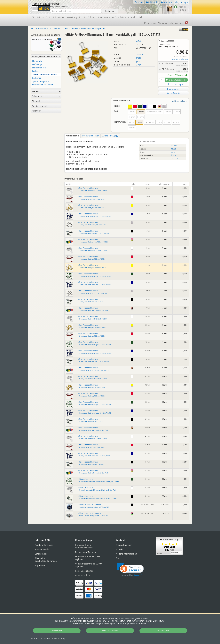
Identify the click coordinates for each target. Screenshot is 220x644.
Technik (82, 17)
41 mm (132, 117)
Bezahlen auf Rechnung (86, 552)
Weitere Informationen (126, 554)
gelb (138, 61)
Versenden (132, 17)
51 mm (141, 117)
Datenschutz (55, 638)
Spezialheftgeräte (41, 81)
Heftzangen (38, 64)
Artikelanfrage (110, 136)
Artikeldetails (72, 136)
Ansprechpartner (124, 545)
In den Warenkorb (176, 80)
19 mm (139, 54)
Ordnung (92, 17)
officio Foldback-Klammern (92, 189)
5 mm (131, 122)
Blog (118, 558)
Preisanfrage (173, 93)
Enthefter (37, 78)
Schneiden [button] (46, 96)
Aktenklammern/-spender (45, 75)
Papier (49, 17)
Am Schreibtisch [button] (46, 106)
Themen (166, 23)
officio (139, 41)
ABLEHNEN (57, 631)
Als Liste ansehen (179, 101)
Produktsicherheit (91, 136)
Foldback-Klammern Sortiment (93, 506)
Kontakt (119, 549)
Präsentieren (59, 17)
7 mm (139, 65)
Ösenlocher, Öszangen (43, 85)
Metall (139, 58)
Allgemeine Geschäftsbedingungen (46, 560)
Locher (35, 71)
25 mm (168, 112)
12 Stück (174, 158)
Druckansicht (173, 89)
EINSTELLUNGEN (110, 631)
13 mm (167, 122)
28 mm (132, 128)
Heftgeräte (37, 61)
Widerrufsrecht (42, 549)
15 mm (132, 112)
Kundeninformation (44, 545)
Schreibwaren (104, 17)
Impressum (36, 638)
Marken (150, 23)
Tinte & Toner (38, 17)
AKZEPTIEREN (163, 631)
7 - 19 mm (149, 122)
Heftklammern (39, 68)
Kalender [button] (46, 111)
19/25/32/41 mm (154, 112)
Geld (141, 17)
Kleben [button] (46, 91)
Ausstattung (72, 17)
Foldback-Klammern (99, 480)
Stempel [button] (46, 101)
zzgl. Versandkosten (180, 59)
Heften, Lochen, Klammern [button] (46, 56)
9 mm (159, 122)
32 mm (177, 112)
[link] (130, 570)
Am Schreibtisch (119, 17)
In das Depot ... (177, 84)
